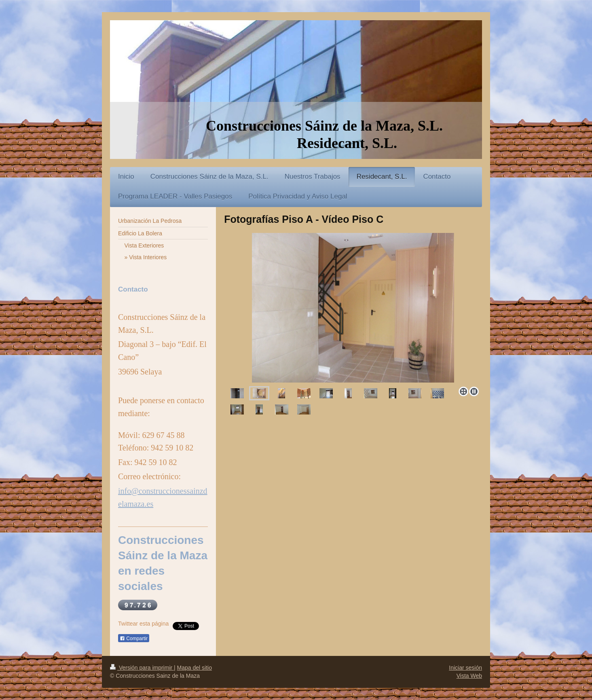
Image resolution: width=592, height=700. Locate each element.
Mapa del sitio (195, 668)
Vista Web (469, 676)
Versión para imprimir (142, 668)
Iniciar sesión (465, 668)
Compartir (134, 639)
